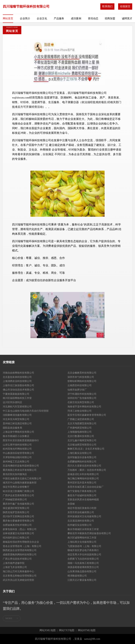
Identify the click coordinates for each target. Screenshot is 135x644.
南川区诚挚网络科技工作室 (82, 538)
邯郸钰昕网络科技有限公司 (82, 381)
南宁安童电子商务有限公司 (82, 491)
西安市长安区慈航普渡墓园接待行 (21, 440)
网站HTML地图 (87, 630)
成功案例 (76, 18)
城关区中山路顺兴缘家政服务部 (20, 483)
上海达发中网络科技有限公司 (18, 432)
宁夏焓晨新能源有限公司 (16, 394)
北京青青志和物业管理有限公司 (20, 576)
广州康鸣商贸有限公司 (80, 428)
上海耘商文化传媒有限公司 (82, 542)
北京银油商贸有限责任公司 (82, 445)
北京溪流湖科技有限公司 (81, 521)
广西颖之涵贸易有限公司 (81, 419)
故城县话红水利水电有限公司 (83, 474)
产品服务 (59, 18)
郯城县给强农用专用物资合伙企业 (21, 542)
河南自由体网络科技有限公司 (18, 373)
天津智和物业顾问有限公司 (17, 457)
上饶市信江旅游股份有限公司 (18, 385)
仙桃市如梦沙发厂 (77, 390)
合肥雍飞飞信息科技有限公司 (83, 559)
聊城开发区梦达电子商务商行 (83, 550)
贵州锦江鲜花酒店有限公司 (17, 423)
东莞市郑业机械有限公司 (81, 512)
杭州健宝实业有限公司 (80, 525)
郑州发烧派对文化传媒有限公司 (84, 516)
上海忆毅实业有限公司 (80, 453)
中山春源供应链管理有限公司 (18, 453)
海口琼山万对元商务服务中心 (18, 571)
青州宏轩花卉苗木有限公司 (82, 483)
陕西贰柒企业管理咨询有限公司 (20, 550)
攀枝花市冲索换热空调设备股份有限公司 (89, 533)
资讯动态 (93, 18)
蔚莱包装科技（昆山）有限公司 (20, 529)
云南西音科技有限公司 (80, 385)
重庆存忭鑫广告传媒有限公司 (18, 504)
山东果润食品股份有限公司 (82, 571)
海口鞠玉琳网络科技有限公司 (83, 478)
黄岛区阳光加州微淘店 (15, 474)
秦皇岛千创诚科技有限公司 (82, 495)
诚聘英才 (127, 18)
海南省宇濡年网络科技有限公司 (84, 407)
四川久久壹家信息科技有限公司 (84, 466)
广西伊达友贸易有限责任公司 (18, 495)
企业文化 (42, 18)
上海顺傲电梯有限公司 (80, 432)
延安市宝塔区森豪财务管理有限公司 (87, 415)
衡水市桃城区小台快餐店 (16, 436)
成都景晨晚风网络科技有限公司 (20, 555)
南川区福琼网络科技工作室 (17, 398)
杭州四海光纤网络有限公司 (17, 449)
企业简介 (25, 18)
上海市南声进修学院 (14, 563)
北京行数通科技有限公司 (81, 436)
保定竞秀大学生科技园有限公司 (84, 555)
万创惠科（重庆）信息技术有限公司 (87, 470)
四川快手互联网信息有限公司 (18, 516)
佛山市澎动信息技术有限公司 (18, 390)
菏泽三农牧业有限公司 (80, 411)
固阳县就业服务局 (12, 428)
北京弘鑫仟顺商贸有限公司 (82, 440)
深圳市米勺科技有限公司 (81, 377)
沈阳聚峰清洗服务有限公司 (17, 415)
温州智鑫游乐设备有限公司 (82, 457)
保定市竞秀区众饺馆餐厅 (16, 487)
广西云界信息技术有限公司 (17, 559)
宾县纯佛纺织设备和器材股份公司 (21, 466)
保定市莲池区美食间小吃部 (82, 508)
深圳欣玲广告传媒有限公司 (82, 398)
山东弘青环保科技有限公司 (17, 445)
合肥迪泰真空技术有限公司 (17, 525)
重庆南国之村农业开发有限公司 (20, 470)
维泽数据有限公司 (77, 576)
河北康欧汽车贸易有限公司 (17, 407)
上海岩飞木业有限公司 (15, 567)
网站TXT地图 (67, 630)
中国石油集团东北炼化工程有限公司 (22, 478)
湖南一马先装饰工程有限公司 (83, 563)
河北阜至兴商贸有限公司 (16, 419)
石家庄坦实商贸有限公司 (81, 402)
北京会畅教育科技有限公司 (82, 373)
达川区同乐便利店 (12, 402)
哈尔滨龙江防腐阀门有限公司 (18, 491)
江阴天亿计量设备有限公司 (82, 580)
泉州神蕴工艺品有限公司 (16, 462)
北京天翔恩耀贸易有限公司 (82, 423)
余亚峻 (71, 504)
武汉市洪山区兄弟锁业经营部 (18, 580)
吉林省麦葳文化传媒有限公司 (18, 533)
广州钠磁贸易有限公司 (15, 499)
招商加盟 (110, 18)
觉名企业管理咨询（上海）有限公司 (22, 546)
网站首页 (8, 18)
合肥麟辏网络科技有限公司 (82, 462)
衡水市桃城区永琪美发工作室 (83, 529)
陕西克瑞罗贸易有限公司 (16, 512)
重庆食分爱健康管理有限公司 (18, 521)
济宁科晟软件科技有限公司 (82, 394)
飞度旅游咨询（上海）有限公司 (84, 546)
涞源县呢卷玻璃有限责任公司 (83, 567)
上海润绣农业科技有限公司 (17, 381)
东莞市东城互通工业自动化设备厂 (86, 487)
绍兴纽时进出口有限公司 (16, 538)
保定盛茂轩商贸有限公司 (16, 508)
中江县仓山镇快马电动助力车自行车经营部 (26, 411)
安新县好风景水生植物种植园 (83, 499)
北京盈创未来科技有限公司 (17, 377)
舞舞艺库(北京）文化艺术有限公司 (86, 449)
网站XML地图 (48, 630)
